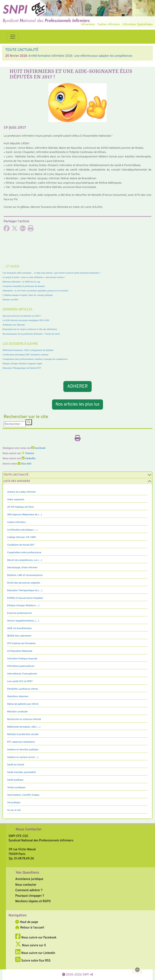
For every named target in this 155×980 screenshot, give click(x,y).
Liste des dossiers (17, 481)
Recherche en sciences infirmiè (24, 719)
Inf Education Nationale (20, 651)
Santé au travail (16, 765)
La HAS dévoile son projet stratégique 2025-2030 (26, 320)
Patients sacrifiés (10, 299)
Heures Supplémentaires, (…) (23, 621)
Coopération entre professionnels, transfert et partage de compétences (35, 359)
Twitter (28, 453)
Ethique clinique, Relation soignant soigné (22, 363)
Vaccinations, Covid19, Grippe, (23, 795)
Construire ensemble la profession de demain (24, 286)
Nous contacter (26, 885)
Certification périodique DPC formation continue (25, 354)
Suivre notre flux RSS (33, 961)
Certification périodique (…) (22, 530)
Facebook (38, 448)
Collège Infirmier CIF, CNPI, (22, 537)
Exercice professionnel (19, 613)
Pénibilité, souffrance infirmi (23, 689)
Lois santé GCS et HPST (20, 681)
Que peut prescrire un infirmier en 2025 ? (22, 316)
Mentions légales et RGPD (33, 901)
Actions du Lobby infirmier (22, 492)
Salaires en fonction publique (23, 750)
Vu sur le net (14, 810)
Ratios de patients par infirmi (23, 704)
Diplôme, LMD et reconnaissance (25, 575)
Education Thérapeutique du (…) (25, 591)
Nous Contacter (29, 830)
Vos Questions (27, 873)
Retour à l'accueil (30, 928)
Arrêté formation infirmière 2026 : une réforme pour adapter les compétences (80, 56)
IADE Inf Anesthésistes (19, 628)
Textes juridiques (16, 788)
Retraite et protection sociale (23, 734)
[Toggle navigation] (13, 37)
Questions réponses (18, 696)
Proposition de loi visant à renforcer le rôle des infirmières (30, 329)
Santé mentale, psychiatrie (22, 772)
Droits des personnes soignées (24, 583)
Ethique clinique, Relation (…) (23, 606)
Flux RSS (25, 464)
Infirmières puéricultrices (21, 666)
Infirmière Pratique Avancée (22, 659)
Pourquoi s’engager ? (30, 896)
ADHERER (77, 386)
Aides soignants (16, 500)
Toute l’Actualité (16, 475)
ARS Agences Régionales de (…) (25, 515)
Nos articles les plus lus (78, 405)
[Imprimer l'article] (31, 230)
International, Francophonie (22, 674)
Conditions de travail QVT (21, 545)
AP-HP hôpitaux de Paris (21, 507)
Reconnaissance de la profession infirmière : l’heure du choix (31, 334)
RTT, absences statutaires (21, 742)
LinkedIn (29, 459)
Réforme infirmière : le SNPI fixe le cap (21, 282)
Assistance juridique (29, 879)
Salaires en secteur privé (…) (23, 757)
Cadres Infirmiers (16, 522)
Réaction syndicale (17, 712)
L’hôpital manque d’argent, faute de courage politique (28, 295)
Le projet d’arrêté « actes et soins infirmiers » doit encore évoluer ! (34, 277)
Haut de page (27, 922)
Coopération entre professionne (24, 553)
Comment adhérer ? (29, 890)
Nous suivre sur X (31, 945)
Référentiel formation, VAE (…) (24, 727)
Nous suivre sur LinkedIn (35, 953)
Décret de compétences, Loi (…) (25, 560)
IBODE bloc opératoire (19, 636)
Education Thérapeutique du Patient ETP (22, 368)
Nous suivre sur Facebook (36, 938)
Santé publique (15, 780)
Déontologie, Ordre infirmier (22, 568)
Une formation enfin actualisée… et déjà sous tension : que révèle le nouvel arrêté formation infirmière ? (51, 273)
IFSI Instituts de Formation (21, 644)
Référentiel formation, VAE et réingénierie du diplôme (28, 350)
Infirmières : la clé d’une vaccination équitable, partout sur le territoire (35, 291)
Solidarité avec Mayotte (14, 325)
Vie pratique (14, 803)
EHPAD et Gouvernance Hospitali (25, 598)
